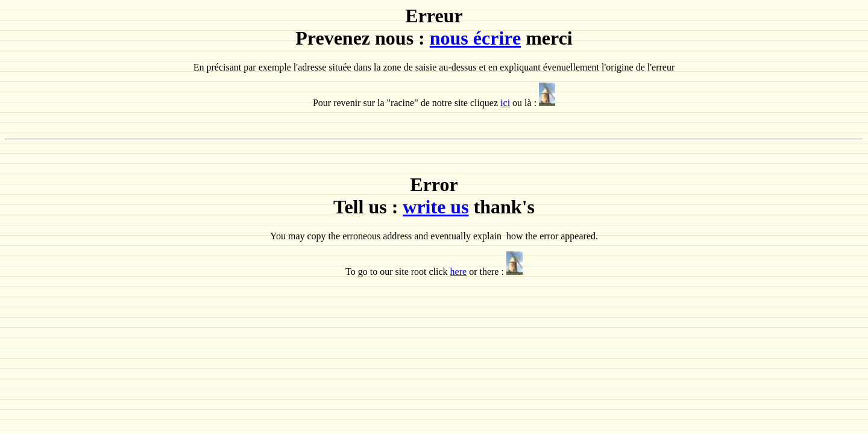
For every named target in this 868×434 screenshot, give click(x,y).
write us (436, 207)
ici (505, 103)
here (459, 272)
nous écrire (475, 38)
